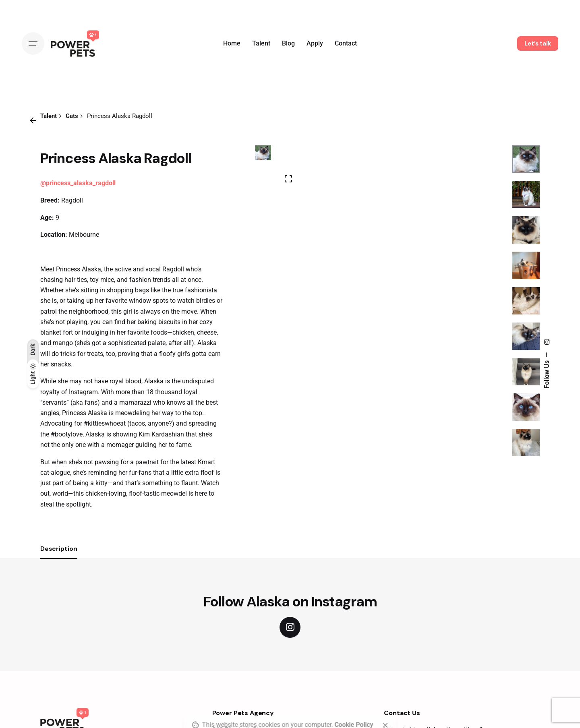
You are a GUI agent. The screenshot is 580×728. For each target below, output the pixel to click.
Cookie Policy (354, 696)
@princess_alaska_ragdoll (78, 183)
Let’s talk (538, 43)
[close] (385, 697)
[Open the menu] (33, 43)
